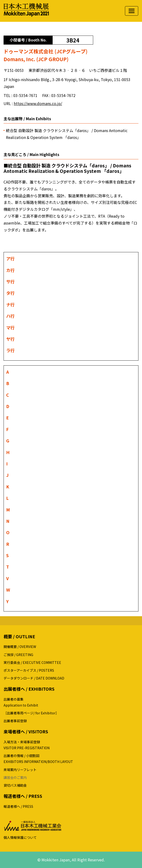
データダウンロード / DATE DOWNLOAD (34, 678)
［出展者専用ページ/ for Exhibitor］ (31, 713)
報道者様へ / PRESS (18, 806)
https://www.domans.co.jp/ (38, 103)
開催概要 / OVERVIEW (20, 647)
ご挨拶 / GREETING (18, 655)
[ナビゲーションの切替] (132, 11)
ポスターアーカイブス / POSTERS (29, 670)
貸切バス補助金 (15, 785)
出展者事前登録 (15, 721)
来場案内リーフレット (20, 770)
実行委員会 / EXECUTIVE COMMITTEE (32, 662)
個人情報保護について (20, 837)
